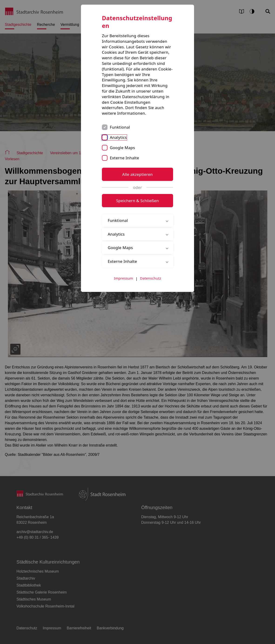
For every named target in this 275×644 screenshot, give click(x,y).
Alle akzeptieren (137, 174)
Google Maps (122, 148)
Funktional (120, 127)
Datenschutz (151, 278)
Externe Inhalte (124, 158)
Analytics (118, 137)
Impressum (124, 278)
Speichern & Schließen (137, 201)
